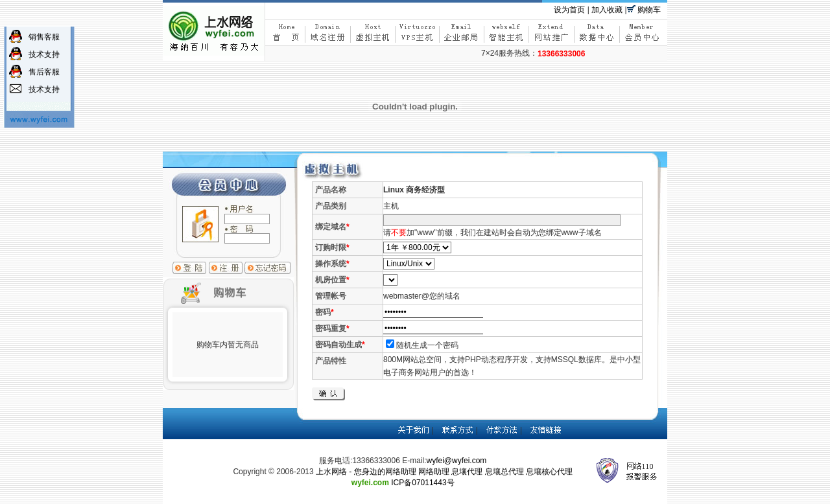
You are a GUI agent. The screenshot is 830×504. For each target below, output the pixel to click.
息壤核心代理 (549, 472)
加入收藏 (607, 10)
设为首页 (569, 10)
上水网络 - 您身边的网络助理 (366, 472)
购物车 (649, 10)
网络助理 (434, 472)
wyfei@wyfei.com (457, 461)
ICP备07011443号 (422, 483)
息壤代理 (467, 472)
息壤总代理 (504, 472)
